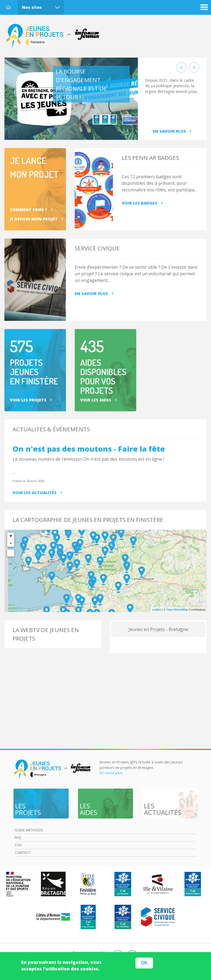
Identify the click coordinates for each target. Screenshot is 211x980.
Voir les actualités (35, 493)
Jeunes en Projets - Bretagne (158, 629)
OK (144, 963)
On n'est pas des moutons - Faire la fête (89, 449)
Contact (22, 852)
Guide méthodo (29, 830)
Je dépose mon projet (34, 219)
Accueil (8, 7)
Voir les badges (139, 203)
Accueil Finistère (55, 36)
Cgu (18, 845)
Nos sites (32, 7)
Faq (18, 837)
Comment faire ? (29, 210)
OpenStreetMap (177, 610)
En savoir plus (169, 131)
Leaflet (156, 610)
